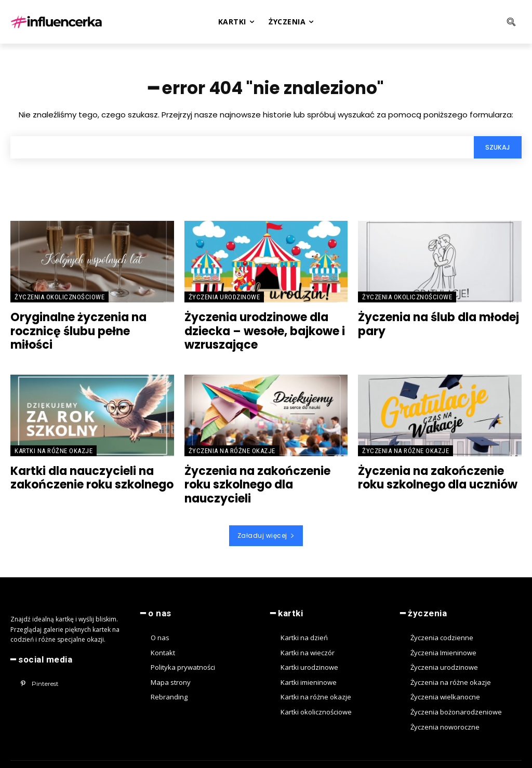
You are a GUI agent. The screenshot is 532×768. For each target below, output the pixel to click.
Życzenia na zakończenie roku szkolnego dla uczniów (438, 476)
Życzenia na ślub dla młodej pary (433, 326)
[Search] (496, 150)
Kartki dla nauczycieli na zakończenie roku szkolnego (86, 476)
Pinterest (44, 665)
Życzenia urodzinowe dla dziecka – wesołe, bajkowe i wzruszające (258, 332)
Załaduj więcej (266, 518)
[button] (476, 22)
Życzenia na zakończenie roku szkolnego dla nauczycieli (265, 476)
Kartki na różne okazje (54, 450)
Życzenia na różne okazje (232, 450)
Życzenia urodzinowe (224, 300)
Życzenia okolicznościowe (59, 300)
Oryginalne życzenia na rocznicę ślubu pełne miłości (86, 326)
